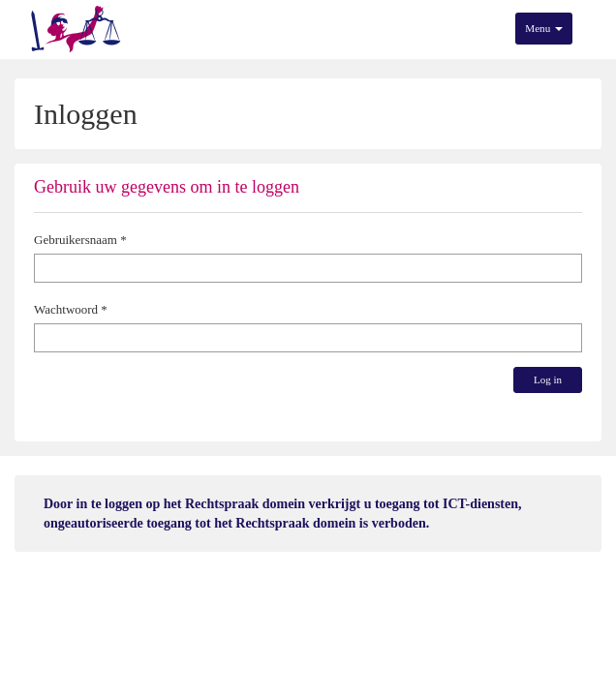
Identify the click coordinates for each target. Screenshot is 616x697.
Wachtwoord (66, 309)
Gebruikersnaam (76, 240)
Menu (544, 28)
